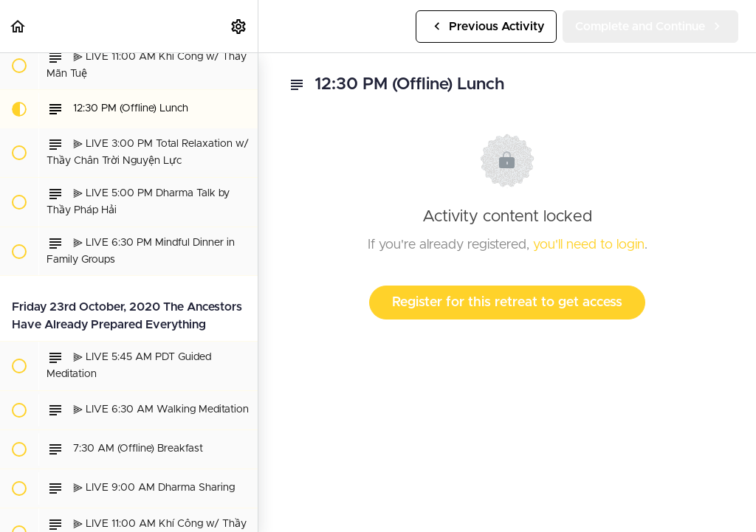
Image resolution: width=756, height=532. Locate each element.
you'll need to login (589, 245)
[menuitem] (239, 26)
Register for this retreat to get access (507, 303)
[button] (18, 26)
